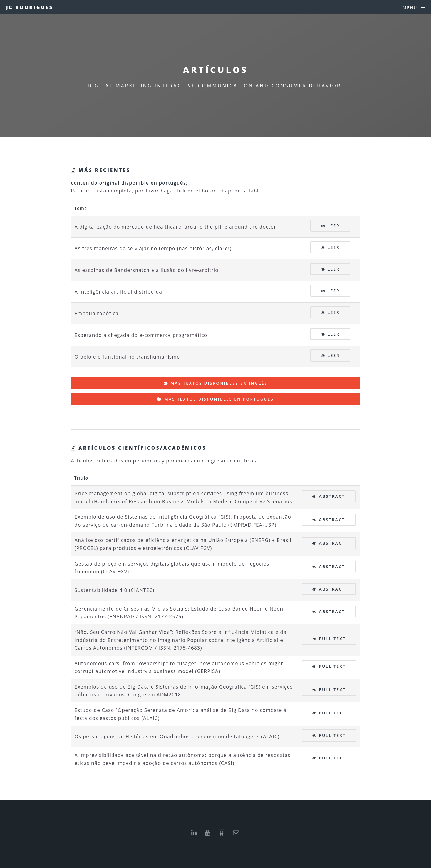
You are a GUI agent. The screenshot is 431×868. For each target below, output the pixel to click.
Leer (334, 226)
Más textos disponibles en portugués (219, 399)
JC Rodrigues (30, 7)
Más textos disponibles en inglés (219, 383)
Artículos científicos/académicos (141, 448)
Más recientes (103, 170)
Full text (332, 639)
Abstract (332, 496)
